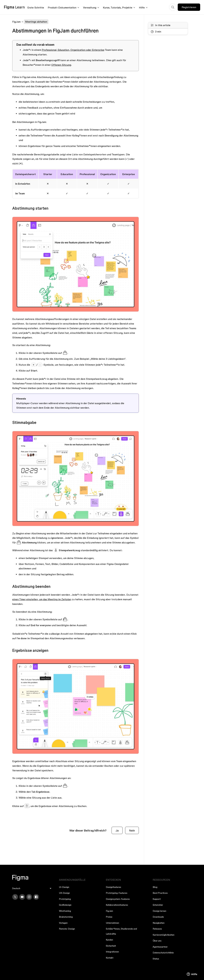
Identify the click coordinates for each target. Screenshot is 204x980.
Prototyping (65, 899)
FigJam (16, 22)
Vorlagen (63, 923)
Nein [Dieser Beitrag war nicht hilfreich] (132, 830)
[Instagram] (29, 897)
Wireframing (65, 911)
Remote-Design (67, 929)
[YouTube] (22, 897)
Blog (155, 887)
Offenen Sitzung (61, 65)
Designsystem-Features (118, 899)
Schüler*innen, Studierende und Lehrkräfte (121, 931)
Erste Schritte (36, 7)
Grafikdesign (65, 905)
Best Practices (160, 893)
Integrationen (112, 952)
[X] (15, 897)
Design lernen (159, 911)
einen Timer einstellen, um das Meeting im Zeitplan (42, 599)
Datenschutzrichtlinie (163, 953)
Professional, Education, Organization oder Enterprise (73, 50)
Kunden (109, 940)
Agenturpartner (160, 947)
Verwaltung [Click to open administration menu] (90, 7)
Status (156, 959)
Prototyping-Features (117, 893)
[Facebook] (36, 897)
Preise (109, 917)
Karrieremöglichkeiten (164, 935)
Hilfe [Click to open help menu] (142, 7)
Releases (157, 929)
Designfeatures (113, 887)
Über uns (157, 941)
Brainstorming (66, 917)
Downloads (158, 917)
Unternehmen (112, 923)
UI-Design (64, 887)
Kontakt (110, 958)
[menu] (32, 888)
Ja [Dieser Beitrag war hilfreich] (117, 830)
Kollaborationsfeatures (117, 905)
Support (157, 899)
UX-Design (64, 893)
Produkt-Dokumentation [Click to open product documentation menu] (62, 7)
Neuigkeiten (159, 923)
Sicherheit (111, 946)
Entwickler (158, 905)
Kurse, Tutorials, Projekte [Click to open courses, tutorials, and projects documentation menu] (118, 7)
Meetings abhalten (36, 22)
